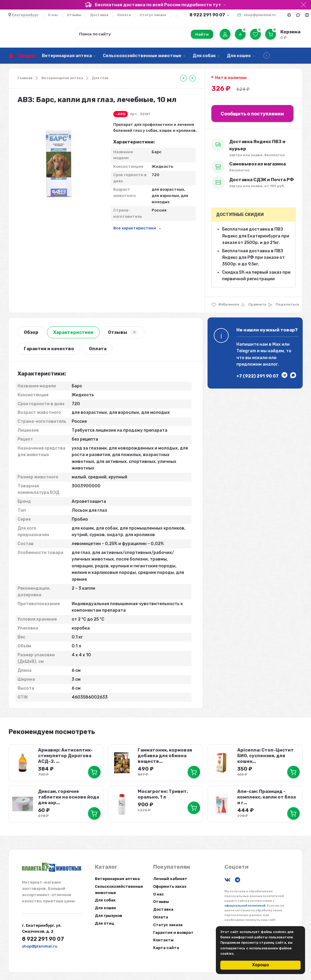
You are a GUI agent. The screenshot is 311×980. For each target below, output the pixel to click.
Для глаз (100, 78)
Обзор (31, 332)
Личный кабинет (170, 877)
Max (277, 344)
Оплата (124, 15)
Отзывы (74, 15)
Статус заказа (153, 15)
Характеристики (73, 332)
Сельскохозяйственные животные (142, 56)
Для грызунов (109, 914)
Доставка (99, 15)
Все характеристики (135, 228)
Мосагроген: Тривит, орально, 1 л (162, 793)
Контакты (163, 939)
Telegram (246, 351)
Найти (202, 34)
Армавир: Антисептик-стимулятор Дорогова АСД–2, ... (65, 755)
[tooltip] (183, 78)
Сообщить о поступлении (252, 114)
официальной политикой (245, 904)
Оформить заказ (170, 885)
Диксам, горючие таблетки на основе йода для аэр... (68, 796)
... (176, 15)
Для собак (204, 56)
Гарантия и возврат (173, 931)
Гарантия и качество (49, 349)
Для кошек (239, 56)
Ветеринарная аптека (67, 56)
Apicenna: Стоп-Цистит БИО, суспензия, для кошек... (265, 755)
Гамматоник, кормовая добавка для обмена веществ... (165, 755)
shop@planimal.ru (260, 15)
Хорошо (261, 965)
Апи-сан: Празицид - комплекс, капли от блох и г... (268, 796)
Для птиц (105, 922)
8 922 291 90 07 (207, 15)
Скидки (26, 56)
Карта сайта (166, 946)
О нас (53, 15)
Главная (25, 78)
